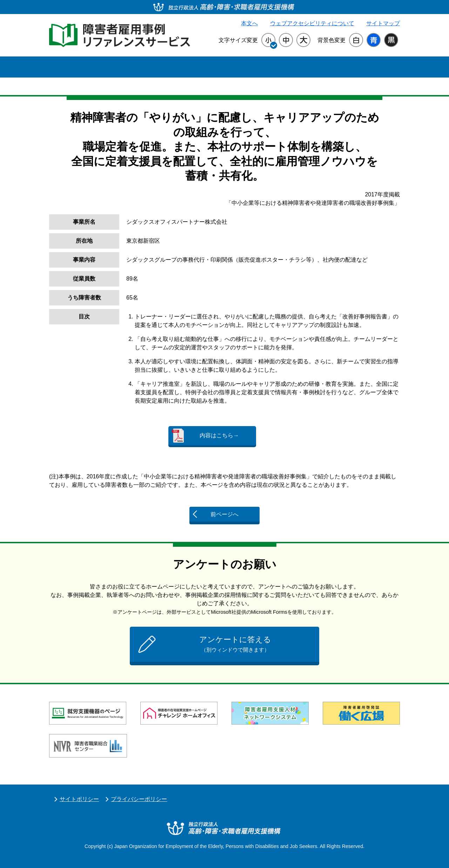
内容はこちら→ (219, 435)
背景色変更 (331, 40)
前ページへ (224, 514)
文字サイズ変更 (238, 40)
